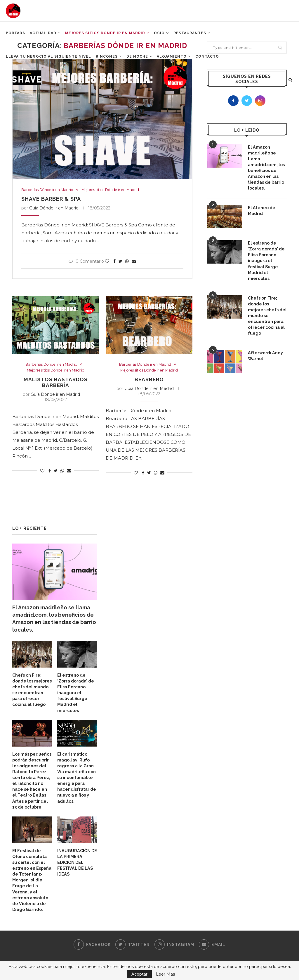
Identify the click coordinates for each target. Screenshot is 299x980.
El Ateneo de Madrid (261, 209)
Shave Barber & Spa (51, 199)
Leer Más (165, 974)
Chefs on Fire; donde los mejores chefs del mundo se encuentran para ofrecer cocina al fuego (267, 313)
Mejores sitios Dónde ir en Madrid (117, 190)
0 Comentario (86, 262)
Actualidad (43, 35)
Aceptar (139, 974)
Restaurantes (190, 35)
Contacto (207, 59)
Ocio (159, 35)
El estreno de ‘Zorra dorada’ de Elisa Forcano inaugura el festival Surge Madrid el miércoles (266, 259)
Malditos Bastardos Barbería (55, 383)
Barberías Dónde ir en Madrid (49, 190)
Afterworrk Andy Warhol (265, 353)
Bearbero (149, 380)
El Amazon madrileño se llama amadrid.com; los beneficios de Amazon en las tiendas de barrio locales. (266, 167)
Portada (15, 35)
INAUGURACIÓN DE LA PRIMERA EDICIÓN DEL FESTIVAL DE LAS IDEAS (77, 860)
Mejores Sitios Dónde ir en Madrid (105, 35)
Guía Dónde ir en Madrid (54, 208)
